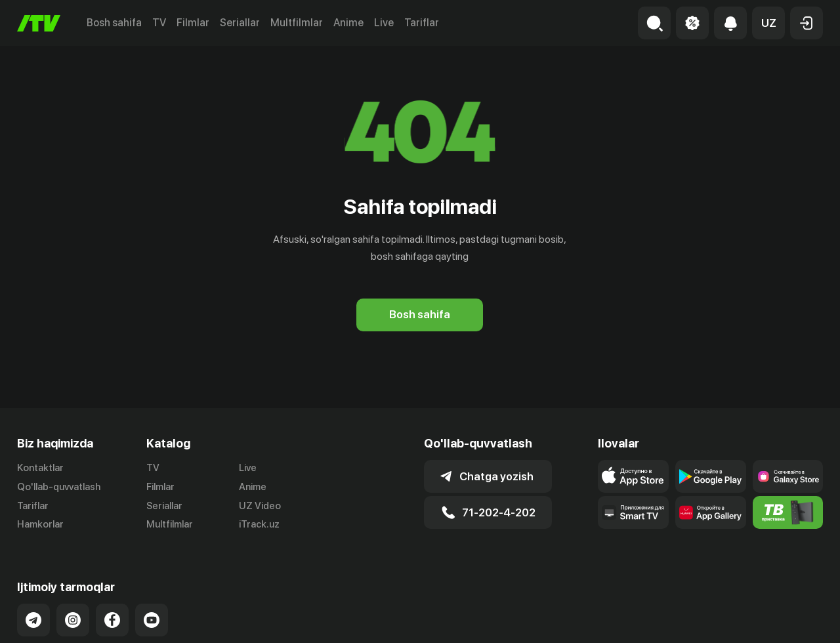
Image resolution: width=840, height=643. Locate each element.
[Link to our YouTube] (152, 620)
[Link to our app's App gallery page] (711, 512)
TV (159, 23)
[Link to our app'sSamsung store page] (788, 476)
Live (384, 23)
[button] (768, 23)
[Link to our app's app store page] (633, 476)
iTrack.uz (259, 524)
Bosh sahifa (114, 23)
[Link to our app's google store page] (711, 476)
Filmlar (193, 23)
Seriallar (240, 23)
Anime (348, 23)
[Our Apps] (633, 512)
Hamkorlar (40, 524)
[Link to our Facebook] (112, 620)
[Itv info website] (788, 512)
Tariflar (422, 23)
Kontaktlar (40, 468)
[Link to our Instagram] (73, 620)
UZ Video (260, 506)
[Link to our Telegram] (33, 620)
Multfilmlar (297, 23)
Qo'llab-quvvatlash (59, 487)
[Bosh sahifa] (39, 23)
